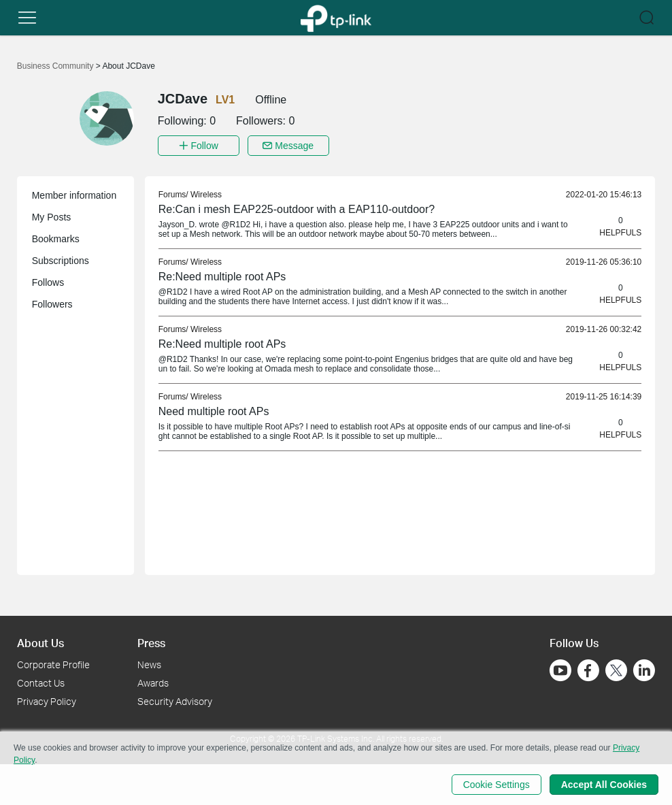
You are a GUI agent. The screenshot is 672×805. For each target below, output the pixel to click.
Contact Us (41, 683)
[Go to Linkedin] (644, 670)
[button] (27, 18)
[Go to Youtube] (560, 670)
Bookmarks (56, 239)
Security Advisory (175, 701)
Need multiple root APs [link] (214, 411)
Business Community (56, 66)
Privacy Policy (47, 701)
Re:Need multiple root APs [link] (222, 277)
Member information (74, 195)
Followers (52, 304)
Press (151, 643)
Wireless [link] (206, 195)
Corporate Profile (53, 664)
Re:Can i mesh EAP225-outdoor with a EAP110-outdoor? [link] (297, 209)
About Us (40, 643)
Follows (48, 282)
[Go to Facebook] (588, 670)
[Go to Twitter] (616, 672)
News (149, 664)
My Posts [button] (52, 217)
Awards (153, 683)
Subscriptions (61, 261)
